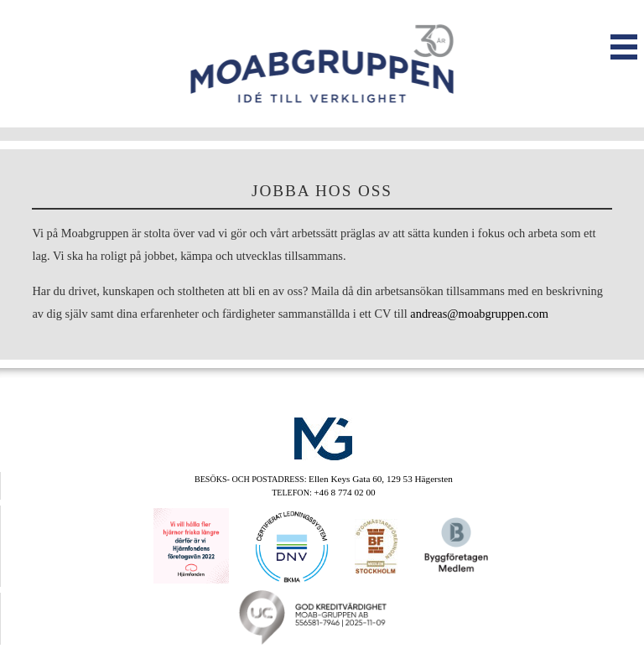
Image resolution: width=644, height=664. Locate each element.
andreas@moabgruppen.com (479, 314)
